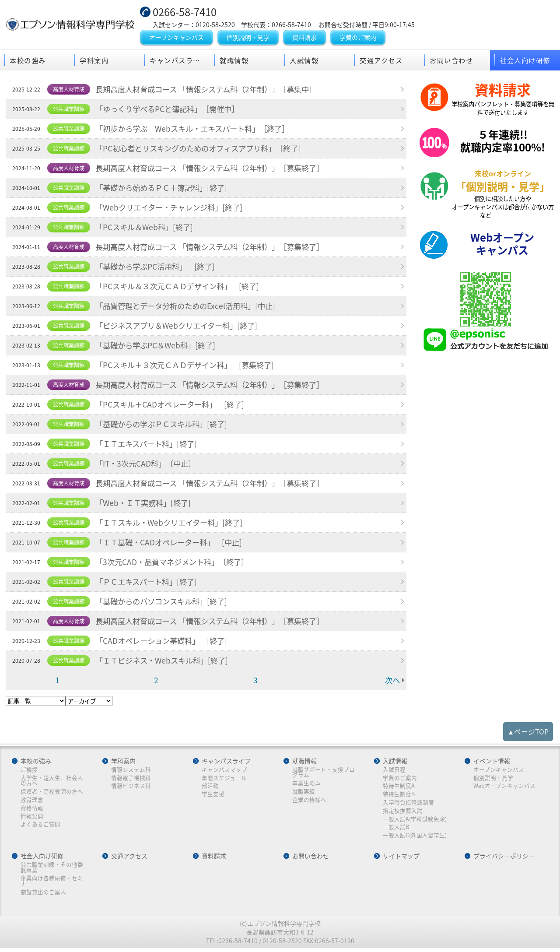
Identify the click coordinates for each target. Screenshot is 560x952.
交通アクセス (381, 61)
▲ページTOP (528, 732)
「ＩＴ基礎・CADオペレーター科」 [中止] (173, 544)
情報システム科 (131, 771)
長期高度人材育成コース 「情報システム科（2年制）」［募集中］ (213, 91)
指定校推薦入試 (403, 812)
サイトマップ (401, 858)
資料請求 (304, 38)
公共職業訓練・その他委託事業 (52, 869)
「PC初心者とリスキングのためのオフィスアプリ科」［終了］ (207, 150)
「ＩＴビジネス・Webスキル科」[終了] (166, 662)
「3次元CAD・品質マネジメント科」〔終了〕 (177, 563)
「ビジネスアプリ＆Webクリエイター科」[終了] (181, 327)
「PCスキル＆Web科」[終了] (147, 228)
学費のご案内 (358, 38)
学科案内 (94, 61)
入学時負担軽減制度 (408, 804)
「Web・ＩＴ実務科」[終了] (146, 504)
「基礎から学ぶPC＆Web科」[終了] (159, 347)
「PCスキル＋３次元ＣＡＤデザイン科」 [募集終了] (190, 366)
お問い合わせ (451, 61)
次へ (392, 682)
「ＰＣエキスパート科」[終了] (150, 583)
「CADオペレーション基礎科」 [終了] (165, 642)
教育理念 (32, 801)
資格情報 (32, 810)
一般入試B (396, 829)
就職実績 (304, 793)
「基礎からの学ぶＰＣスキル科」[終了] (166, 425)
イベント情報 (492, 762)
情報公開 (32, 818)
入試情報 (304, 61)
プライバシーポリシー (504, 858)
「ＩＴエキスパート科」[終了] (150, 445)
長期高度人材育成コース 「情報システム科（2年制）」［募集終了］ (217, 169)
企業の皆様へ (309, 801)
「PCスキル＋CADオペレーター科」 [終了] (174, 406)
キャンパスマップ (224, 771)
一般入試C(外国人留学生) (415, 837)
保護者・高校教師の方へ (52, 793)
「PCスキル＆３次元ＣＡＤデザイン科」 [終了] (182, 288)
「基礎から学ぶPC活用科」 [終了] (159, 268)
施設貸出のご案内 (44, 894)
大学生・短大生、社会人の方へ (52, 782)
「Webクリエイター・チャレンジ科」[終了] (173, 209)
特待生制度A (399, 787)
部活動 (210, 787)
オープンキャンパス (177, 38)
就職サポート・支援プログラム (324, 773)
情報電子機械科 (131, 779)
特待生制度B (399, 796)
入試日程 (394, 771)
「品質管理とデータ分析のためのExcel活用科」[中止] (191, 307)
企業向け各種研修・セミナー (52, 883)
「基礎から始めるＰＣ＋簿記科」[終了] (166, 189)
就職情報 (234, 61)
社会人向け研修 (525, 61)
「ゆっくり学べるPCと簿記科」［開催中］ (172, 110)
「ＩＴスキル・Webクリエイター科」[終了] (173, 524)
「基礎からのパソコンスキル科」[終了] (166, 603)
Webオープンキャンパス (504, 787)
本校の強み (28, 61)
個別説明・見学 (248, 38)
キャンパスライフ (178, 61)
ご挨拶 (30, 771)
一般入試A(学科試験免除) (415, 820)
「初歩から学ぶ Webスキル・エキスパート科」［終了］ (198, 130)
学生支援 (213, 796)
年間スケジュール (224, 779)
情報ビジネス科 (131, 787)
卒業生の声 (306, 785)
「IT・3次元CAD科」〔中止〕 (149, 465)
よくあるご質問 (41, 826)
